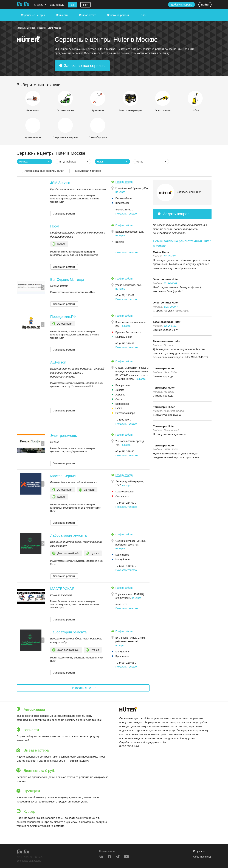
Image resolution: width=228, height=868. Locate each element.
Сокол (119, 399)
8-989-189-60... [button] (125, 209)
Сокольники (122, 496)
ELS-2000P (171, 283)
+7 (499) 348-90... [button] (126, 451)
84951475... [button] (123, 604)
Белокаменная (124, 337)
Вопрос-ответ (87, 15)
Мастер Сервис (63, 476)
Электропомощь (64, 436)
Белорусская (123, 385)
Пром (55, 226)
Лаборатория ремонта (69, 535)
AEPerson (58, 362)
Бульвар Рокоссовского (129, 332)
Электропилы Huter (166, 279)
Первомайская (124, 198)
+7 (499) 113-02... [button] (126, 295)
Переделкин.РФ (63, 317)
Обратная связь (202, 857)
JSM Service (60, 183)
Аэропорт (121, 395)
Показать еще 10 (83, 688)
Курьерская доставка (88, 171)
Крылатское (122, 555)
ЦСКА (119, 408)
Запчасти (62, 15)
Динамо (120, 390)
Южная (120, 242)
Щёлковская (123, 203)
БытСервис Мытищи (67, 280)
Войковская (122, 404)
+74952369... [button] (123, 420)
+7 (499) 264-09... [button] (126, 503)
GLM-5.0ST (171, 326)
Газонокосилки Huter (167, 322)
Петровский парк (125, 413)
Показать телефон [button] (127, 214)
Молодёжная (123, 559)
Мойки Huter (161, 252)
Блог (143, 15)
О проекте (199, 851)
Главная (21, 28)
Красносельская (125, 492)
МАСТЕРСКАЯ (62, 589)
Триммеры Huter (164, 368)
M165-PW (170, 256)
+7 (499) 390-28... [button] (126, 343)
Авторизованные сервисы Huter (44, 171)
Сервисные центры (33, 15)
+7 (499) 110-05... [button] (126, 566)
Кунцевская (122, 656)
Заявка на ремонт (118, 15)
